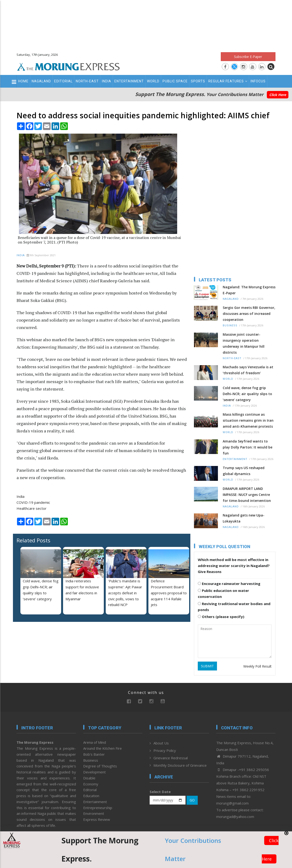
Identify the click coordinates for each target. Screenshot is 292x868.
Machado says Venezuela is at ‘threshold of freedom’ (248, 370)
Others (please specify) (221, 617)
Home (23, 81)
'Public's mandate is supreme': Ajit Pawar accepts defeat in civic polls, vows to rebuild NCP (125, 593)
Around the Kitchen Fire (102, 748)
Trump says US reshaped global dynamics (244, 471)
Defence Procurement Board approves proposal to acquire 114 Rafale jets (169, 593)
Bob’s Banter (94, 754)
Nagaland (41, 81)
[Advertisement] (146, 24)
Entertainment (129, 81)
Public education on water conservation (223, 593)
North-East (87, 81)
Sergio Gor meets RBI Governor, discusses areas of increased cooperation (249, 314)
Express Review (97, 819)
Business (230, 326)
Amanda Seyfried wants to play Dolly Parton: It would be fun (248, 447)
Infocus (258, 81)
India (107, 81)
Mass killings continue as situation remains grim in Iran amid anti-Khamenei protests (248, 420)
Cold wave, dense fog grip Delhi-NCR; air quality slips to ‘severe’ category (247, 394)
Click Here (278, 95)
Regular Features (228, 81)
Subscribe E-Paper (248, 57)
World (153, 81)
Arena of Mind (95, 742)
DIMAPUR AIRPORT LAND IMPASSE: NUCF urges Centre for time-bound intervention (247, 495)
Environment (94, 813)
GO (192, 800)
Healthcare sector (32, 508)
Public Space (175, 81)
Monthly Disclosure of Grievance (180, 765)
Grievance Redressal (171, 758)
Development (94, 772)
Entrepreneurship (98, 808)
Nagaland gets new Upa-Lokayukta (244, 518)
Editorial (63, 81)
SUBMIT (207, 666)
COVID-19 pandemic (33, 502)
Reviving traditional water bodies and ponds (234, 607)
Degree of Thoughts (100, 766)
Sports (198, 81)
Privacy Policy (165, 750)
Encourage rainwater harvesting (229, 584)
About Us (161, 743)
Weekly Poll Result (257, 666)
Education (91, 796)
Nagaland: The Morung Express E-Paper (249, 290)
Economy (91, 784)
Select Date (160, 792)
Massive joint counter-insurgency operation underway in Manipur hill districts (244, 343)
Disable (89, 778)
